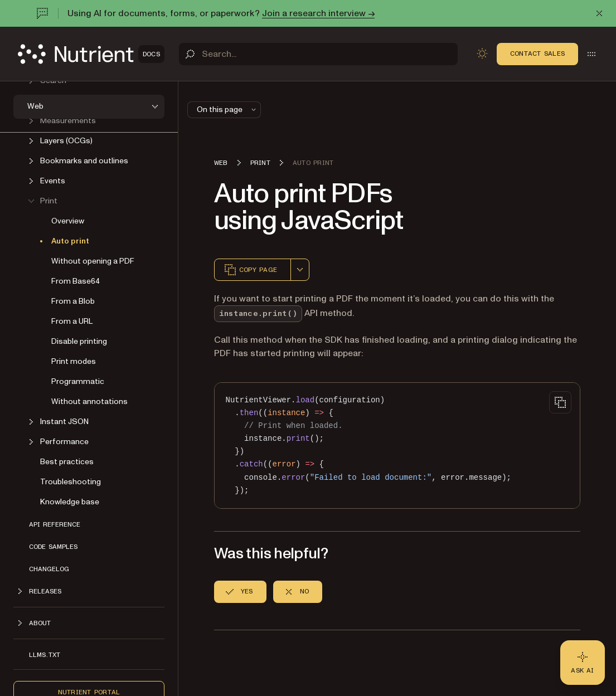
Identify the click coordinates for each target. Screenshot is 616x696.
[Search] (318, 54)
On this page (227, 109)
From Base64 (76, 281)
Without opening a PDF (93, 261)
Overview (68, 221)
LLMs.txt (45, 655)
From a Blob (73, 301)
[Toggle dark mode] (482, 53)
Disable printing (79, 341)
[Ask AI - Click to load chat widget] (583, 663)
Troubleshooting (71, 482)
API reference (55, 524)
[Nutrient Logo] (91, 54)
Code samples (53, 547)
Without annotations (89, 401)
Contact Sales (537, 53)
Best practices (67, 462)
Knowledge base (70, 502)
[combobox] (300, 270)
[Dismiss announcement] (599, 13)
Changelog (49, 569)
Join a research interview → (318, 13)
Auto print (70, 241)
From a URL (72, 321)
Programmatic (78, 381)
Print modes (74, 361)
